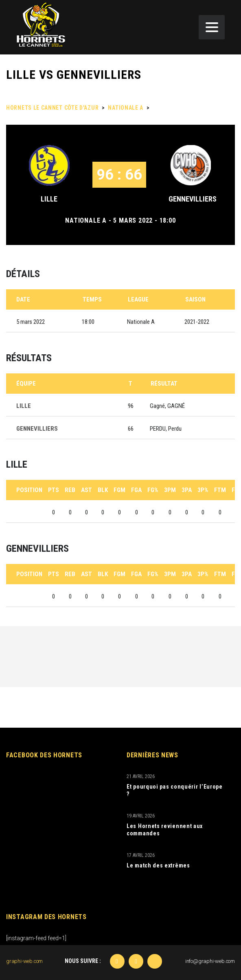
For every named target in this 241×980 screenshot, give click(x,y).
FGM (119, 490)
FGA (136, 490)
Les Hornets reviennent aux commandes (165, 830)
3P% (203, 490)
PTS (54, 490)
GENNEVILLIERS (193, 199)
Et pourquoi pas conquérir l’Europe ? (175, 790)
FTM (220, 490)
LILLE (49, 199)
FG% (153, 490)
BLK (103, 490)
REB (70, 490)
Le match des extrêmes (158, 865)
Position (29, 490)
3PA (187, 490)
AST (87, 490)
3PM (170, 490)
